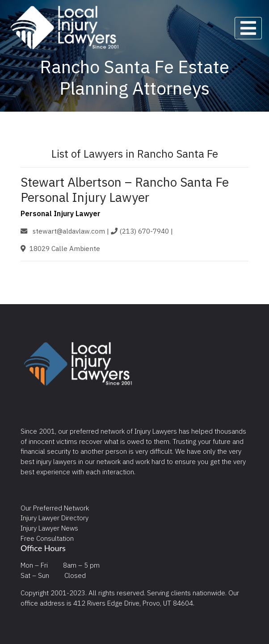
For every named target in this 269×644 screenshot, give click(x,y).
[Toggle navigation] (248, 28)
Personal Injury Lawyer (61, 213)
